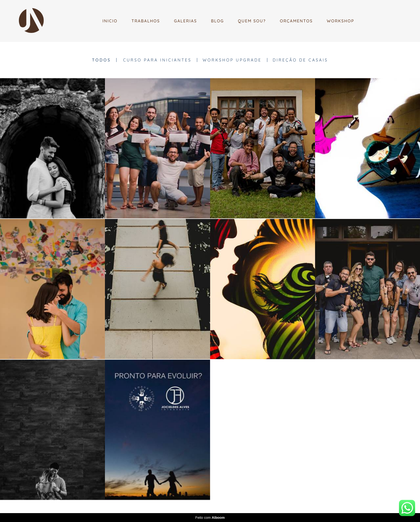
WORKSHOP (340, 21)
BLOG (217, 21)
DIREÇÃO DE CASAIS (300, 60)
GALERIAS (185, 21)
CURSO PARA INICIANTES (157, 60)
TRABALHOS (146, 21)
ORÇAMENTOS (296, 21)
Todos (101, 60)
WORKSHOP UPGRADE (232, 60)
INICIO (110, 21)
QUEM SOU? (252, 21)
